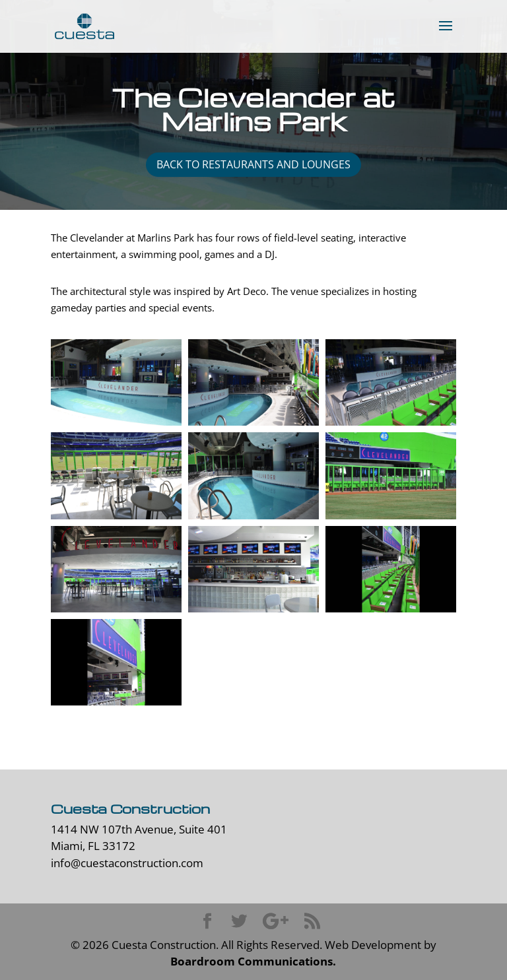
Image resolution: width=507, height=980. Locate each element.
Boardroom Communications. (253, 961)
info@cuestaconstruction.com (127, 863)
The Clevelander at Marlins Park (253, 110)
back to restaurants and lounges (253, 165)
